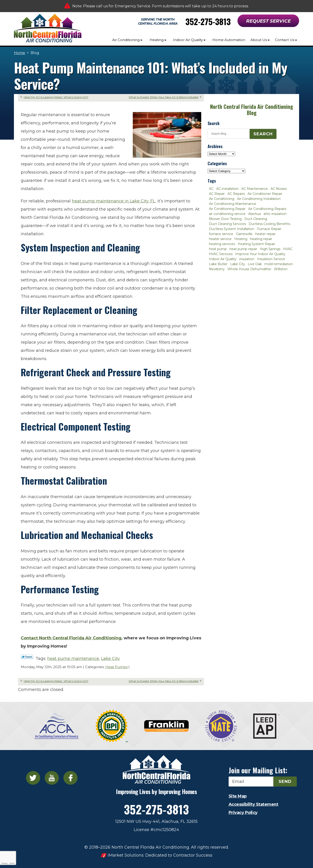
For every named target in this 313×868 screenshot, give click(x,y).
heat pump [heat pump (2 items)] (218, 249)
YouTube (52, 778)
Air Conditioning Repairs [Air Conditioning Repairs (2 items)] (267, 209)
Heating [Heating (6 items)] (241, 239)
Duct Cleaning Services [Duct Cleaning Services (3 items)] (227, 224)
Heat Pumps (116, 667)
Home (20, 53)
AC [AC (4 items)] (211, 189)
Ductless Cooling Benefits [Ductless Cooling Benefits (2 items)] (269, 224)
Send (285, 782)
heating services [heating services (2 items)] (222, 244)
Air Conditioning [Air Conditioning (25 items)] (222, 199)
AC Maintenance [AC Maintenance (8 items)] (255, 189)
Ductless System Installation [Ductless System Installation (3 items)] (232, 229)
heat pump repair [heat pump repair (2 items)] (243, 249)
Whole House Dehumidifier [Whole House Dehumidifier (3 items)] (249, 269)
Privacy (4, 863)
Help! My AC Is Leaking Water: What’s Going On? (56, 97)
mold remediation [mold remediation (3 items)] (279, 264)
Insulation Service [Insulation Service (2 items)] (271, 259)
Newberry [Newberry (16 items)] (217, 269)
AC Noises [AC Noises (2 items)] (279, 189)
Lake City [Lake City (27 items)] (238, 264)
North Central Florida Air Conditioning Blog (252, 110)
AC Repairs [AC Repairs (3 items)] (236, 194)
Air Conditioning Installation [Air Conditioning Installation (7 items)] (259, 199)
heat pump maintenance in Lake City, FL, (114, 201)
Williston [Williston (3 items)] (281, 269)
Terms (12, 863)
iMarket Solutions (126, 855)
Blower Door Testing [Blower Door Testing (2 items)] (225, 219)
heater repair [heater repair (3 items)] (265, 234)
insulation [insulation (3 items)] (247, 259)
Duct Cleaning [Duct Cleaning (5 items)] (256, 219)
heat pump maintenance (73, 659)
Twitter (33, 778)
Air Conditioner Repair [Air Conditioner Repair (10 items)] (265, 194)
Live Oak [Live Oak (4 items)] (255, 264)
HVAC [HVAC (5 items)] (288, 249)
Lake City (110, 659)
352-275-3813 (208, 21)
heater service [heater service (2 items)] (220, 239)
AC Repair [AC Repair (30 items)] (217, 194)
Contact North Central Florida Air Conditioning (71, 638)
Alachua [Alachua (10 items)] (254, 214)
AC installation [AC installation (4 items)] (227, 189)
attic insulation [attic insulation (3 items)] (275, 214)
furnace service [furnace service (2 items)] (221, 234)
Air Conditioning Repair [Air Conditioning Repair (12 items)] (227, 209)
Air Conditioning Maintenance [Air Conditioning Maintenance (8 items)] (233, 204)
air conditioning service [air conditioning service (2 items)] (227, 214)
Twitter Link (27, 657)
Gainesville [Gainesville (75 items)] (244, 234)
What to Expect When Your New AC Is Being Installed (163, 97)
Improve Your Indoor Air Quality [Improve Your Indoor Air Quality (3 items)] (260, 254)
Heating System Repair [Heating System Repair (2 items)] (256, 244)
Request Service (268, 21)
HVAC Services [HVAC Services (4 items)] (221, 254)
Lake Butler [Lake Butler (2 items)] (218, 264)
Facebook (70, 778)
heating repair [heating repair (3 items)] (261, 239)
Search (263, 134)
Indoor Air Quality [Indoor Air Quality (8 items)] (223, 259)
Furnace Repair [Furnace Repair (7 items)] (269, 229)
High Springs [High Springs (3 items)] (270, 249)
